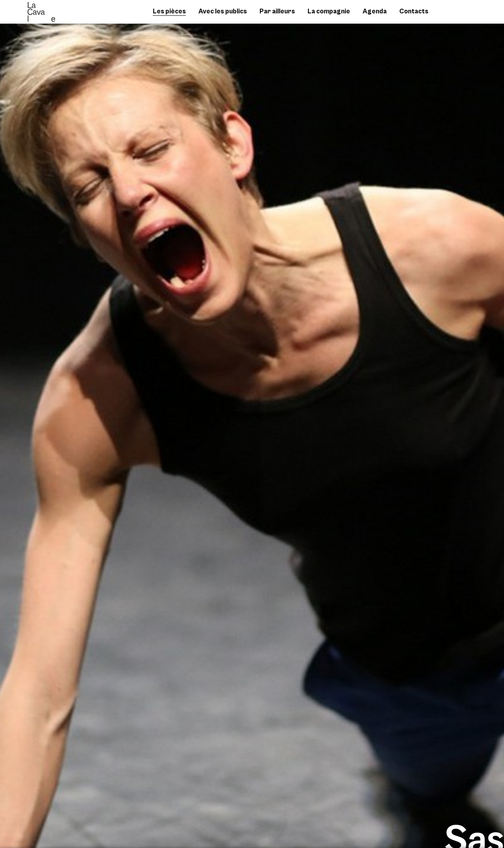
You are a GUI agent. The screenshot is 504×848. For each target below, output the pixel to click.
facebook (449, 16)
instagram (461, 16)
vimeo (473, 16)
